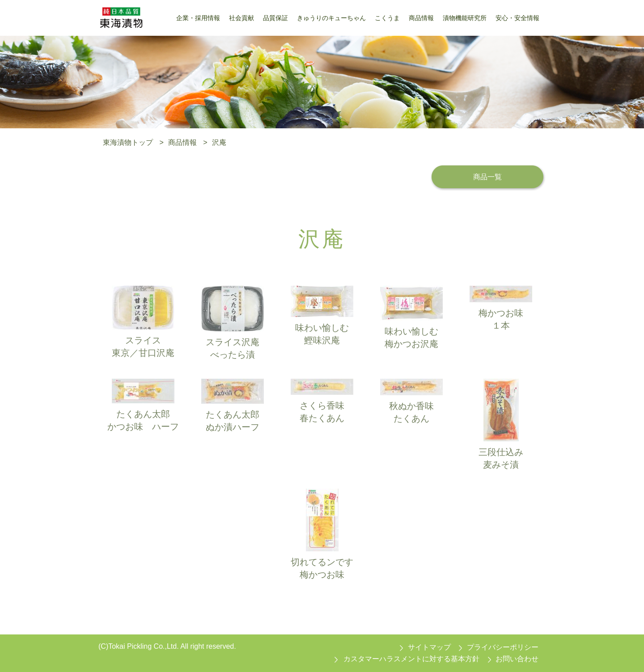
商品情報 (182, 142)
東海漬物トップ (128, 142)
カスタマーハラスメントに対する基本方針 (411, 659)
